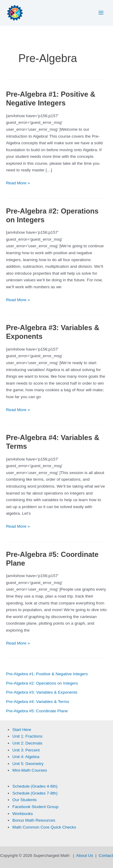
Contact (106, 856)
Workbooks (23, 814)
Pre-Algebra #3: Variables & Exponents (42, 692)
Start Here (22, 730)
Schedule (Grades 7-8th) (35, 793)
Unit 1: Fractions (27, 736)
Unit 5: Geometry (28, 764)
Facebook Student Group (35, 807)
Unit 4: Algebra (26, 757)
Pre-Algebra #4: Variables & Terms (38, 702)
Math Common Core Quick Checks (44, 827)
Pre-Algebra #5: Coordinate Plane (37, 711)
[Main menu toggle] (101, 13)
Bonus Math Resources (34, 820)
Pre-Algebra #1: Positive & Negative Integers (47, 674)
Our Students (25, 800)
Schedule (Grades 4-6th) (35, 786)
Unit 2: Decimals (27, 743)
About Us (85, 856)
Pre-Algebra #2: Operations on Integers (42, 683)
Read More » (18, 183)
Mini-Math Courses (30, 770)
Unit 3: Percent (26, 750)
